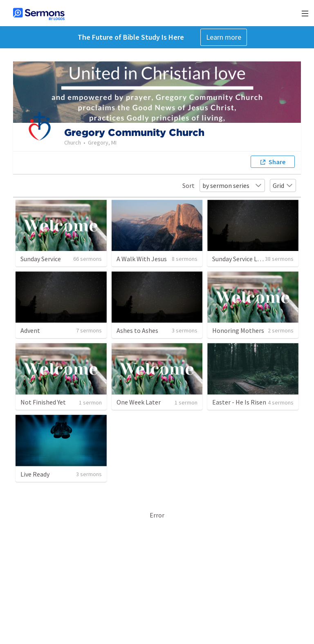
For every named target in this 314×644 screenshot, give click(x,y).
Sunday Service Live (239, 259)
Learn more (224, 37)
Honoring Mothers (238, 330)
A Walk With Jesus (142, 259)
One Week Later (139, 402)
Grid (283, 185)
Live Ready (35, 474)
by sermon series (232, 185)
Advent (30, 330)
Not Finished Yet (43, 402)
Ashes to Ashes (137, 330)
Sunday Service (41, 259)
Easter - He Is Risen (239, 402)
